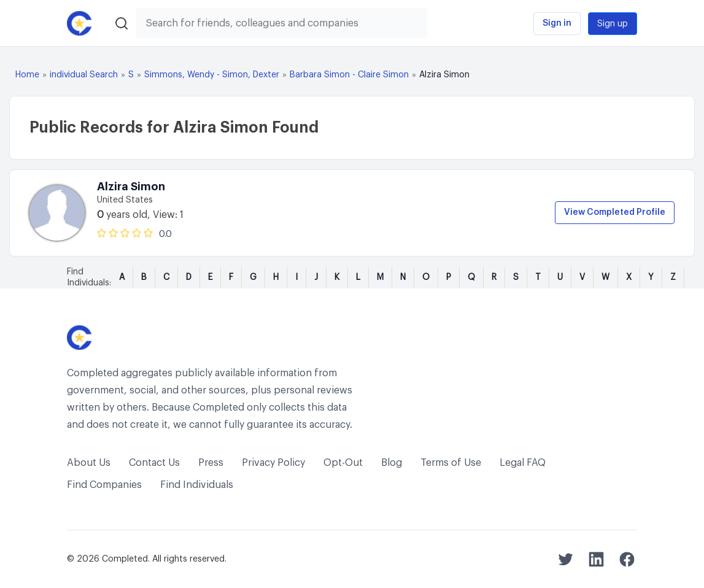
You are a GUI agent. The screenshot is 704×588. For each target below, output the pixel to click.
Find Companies (104, 485)
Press (211, 463)
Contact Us (154, 463)
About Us (89, 463)
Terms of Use (451, 463)
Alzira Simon (131, 187)
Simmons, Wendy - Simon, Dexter (212, 75)
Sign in (557, 23)
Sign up (613, 24)
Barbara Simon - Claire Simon (349, 75)
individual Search (84, 75)
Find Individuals (197, 485)
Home (27, 75)
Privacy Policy (273, 463)
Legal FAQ (523, 463)
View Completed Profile (615, 212)
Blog (392, 463)
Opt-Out (343, 463)
